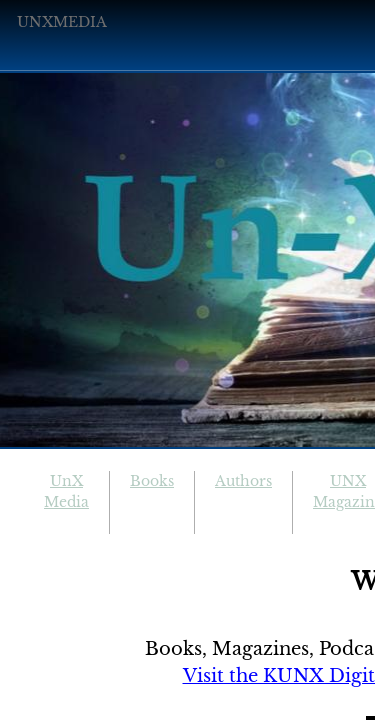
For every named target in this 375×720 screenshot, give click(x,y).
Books (152, 481)
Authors (243, 481)
